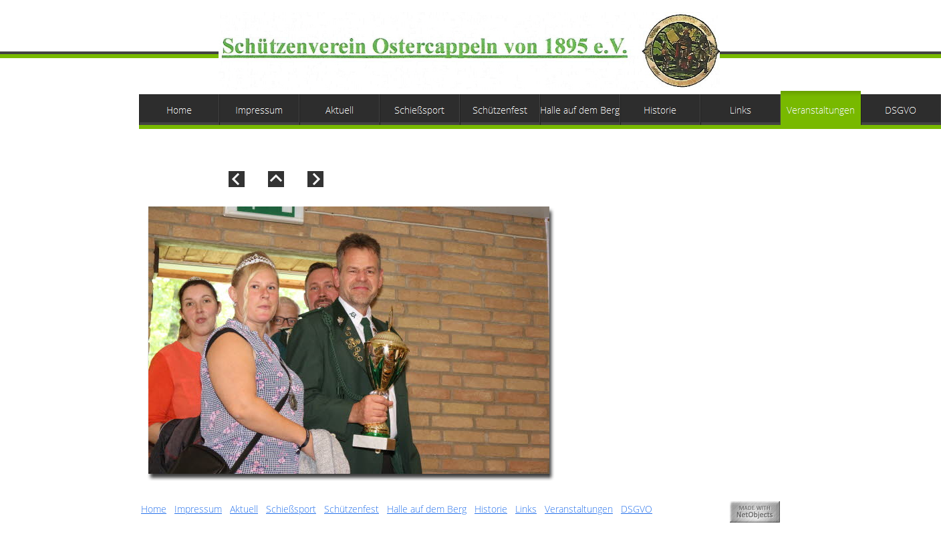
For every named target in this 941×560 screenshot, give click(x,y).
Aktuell (244, 509)
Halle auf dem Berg (427, 509)
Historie (491, 509)
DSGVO (637, 509)
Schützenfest (352, 509)
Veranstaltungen (579, 509)
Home (154, 509)
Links (526, 509)
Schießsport (291, 509)
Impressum (198, 509)
